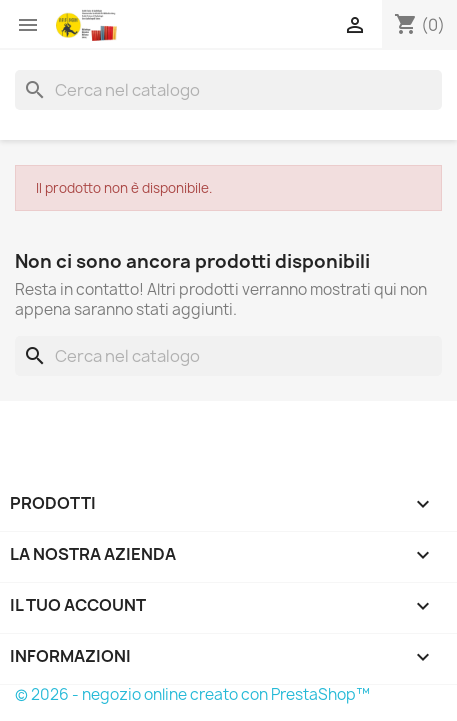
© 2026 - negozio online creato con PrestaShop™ (192, 694)
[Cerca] (228, 90)
